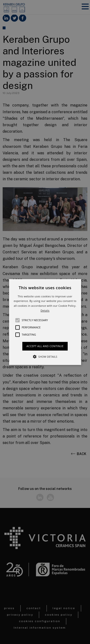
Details (45, 310)
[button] (45, 322)
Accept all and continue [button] (45, 346)
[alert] (45, 322)
